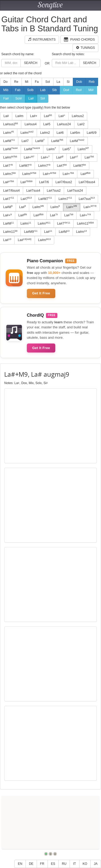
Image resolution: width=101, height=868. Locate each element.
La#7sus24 (75, 191)
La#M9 (31, 232)
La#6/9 (92, 133)
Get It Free (41, 293)
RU (64, 864)
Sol (47, 82)
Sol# (19, 98)
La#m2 (45, 133)
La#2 (81, 124)
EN (20, 864)
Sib (54, 90)
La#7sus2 (54, 191)
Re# (79, 90)
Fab (18, 90)
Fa (37, 82)
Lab (43, 90)
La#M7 (26, 166)
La (58, 82)
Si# (43, 98)
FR (42, 864)
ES (53, 864)
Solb (30, 90)
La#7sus (87, 199)
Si (68, 82)
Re (16, 82)
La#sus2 (78, 116)
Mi (27, 82)
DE (31, 864)
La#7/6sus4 (87, 182)
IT (75, 864)
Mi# (91, 90)
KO (85, 864)
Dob (79, 82)
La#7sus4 (33, 191)
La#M (40, 141)
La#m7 (44, 166)
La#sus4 (30, 124)
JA (96, 864)
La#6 (60, 133)
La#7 (25, 141)
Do (5, 82)
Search (31, 63)
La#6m (75, 133)
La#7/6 (44, 182)
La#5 (47, 124)
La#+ (34, 116)
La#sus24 (64, 124)
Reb (92, 82)
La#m (19, 116)
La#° (62, 116)
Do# (66, 90)
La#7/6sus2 (64, 182)
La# (31, 98)
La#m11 (85, 224)
